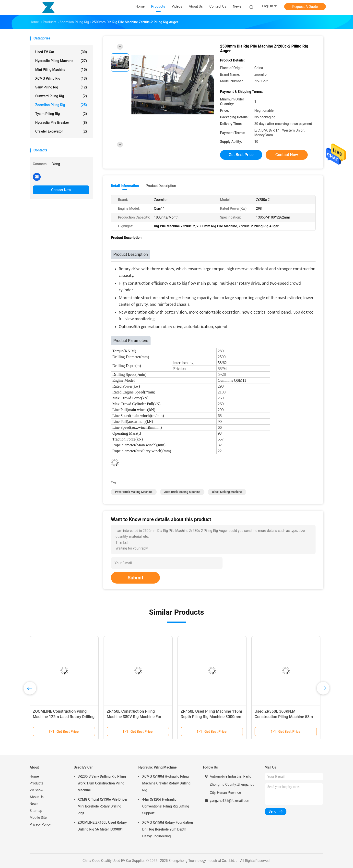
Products (36, 783)
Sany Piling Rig (61, 87)
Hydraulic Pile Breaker (61, 122)
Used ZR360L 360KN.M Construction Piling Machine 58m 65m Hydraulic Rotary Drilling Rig (284, 717)
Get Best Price (241, 155)
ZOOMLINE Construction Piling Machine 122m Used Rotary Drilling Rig (64, 717)
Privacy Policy (40, 824)
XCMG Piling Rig (61, 78)
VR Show (36, 790)
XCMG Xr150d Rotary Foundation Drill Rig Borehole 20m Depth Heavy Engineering (168, 829)
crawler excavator (61, 131)
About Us (37, 797)
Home (34, 776)
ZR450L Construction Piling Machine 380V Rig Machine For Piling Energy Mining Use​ (134, 717)
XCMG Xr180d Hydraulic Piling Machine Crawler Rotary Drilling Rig (166, 783)
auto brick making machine (182, 492)
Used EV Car (61, 52)
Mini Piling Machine (61, 70)
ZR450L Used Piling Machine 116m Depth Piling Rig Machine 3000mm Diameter (211, 717)
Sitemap (36, 811)
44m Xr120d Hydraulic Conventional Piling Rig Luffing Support (166, 806)
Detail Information (125, 186)
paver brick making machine (134, 492)
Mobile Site (38, 818)
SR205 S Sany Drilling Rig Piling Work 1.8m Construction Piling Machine (102, 783)
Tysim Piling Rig (61, 114)
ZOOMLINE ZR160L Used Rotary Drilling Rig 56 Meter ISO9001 (102, 826)
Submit (135, 578)
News (34, 804)
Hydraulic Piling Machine (61, 61)
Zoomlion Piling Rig (61, 105)
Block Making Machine (227, 492)
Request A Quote (305, 7)
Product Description (161, 186)
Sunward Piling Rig (61, 96)
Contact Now (61, 190)
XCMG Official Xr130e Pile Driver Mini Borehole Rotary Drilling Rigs (102, 806)
